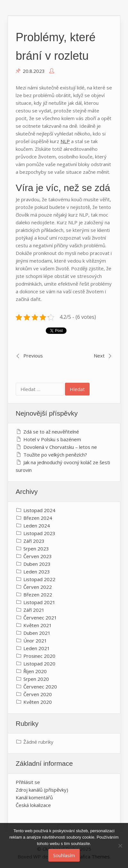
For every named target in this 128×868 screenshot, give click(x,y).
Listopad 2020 (39, 664)
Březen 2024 (38, 518)
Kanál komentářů (34, 797)
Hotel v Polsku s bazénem (52, 439)
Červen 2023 (38, 556)
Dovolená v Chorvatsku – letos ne (60, 447)
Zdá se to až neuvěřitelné (51, 432)
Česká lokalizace (33, 805)
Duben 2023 (37, 564)
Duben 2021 (37, 633)
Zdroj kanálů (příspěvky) (42, 790)
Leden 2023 (37, 572)
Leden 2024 (37, 526)
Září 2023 (34, 541)
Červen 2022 (38, 587)
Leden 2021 (37, 648)
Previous (33, 356)
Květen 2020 (38, 702)
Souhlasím (64, 855)
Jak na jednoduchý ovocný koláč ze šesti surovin (63, 466)
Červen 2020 (38, 694)
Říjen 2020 (35, 671)
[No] (120, 846)
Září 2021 (34, 610)
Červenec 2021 (40, 618)
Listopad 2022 (39, 579)
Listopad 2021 (39, 602)
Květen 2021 (38, 625)
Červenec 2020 (40, 687)
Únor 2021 (35, 641)
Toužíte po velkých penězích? (55, 455)
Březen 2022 (38, 595)
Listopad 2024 (39, 510)
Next (99, 356)
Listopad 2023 (39, 533)
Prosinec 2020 (39, 656)
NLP (65, 141)
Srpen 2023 (36, 549)
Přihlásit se (28, 782)
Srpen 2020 (36, 679)
